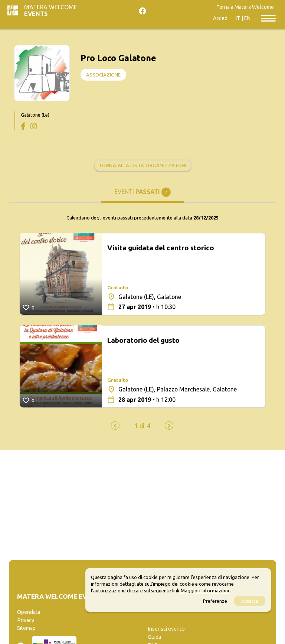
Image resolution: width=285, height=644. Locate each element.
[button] (140, 426)
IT (238, 18)
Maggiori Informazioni (205, 591)
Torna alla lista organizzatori (143, 165)
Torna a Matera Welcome (245, 7)
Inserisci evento (166, 629)
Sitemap (26, 628)
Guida (154, 637)
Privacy (26, 620)
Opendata (29, 612)
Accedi (221, 18)
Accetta (250, 601)
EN (247, 18)
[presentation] (115, 425)
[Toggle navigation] (268, 18)
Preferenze (215, 601)
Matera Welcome (51, 10)
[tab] (143, 195)
